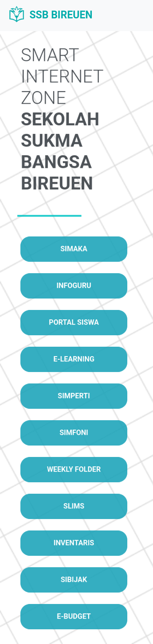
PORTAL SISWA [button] (74, 322)
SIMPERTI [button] (74, 396)
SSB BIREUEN (50, 16)
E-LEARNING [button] (74, 359)
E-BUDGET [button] (74, 616)
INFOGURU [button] (74, 286)
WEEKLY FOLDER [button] (74, 469)
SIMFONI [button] (74, 433)
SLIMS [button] (74, 506)
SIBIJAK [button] (74, 580)
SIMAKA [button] (74, 249)
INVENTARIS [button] (74, 543)
